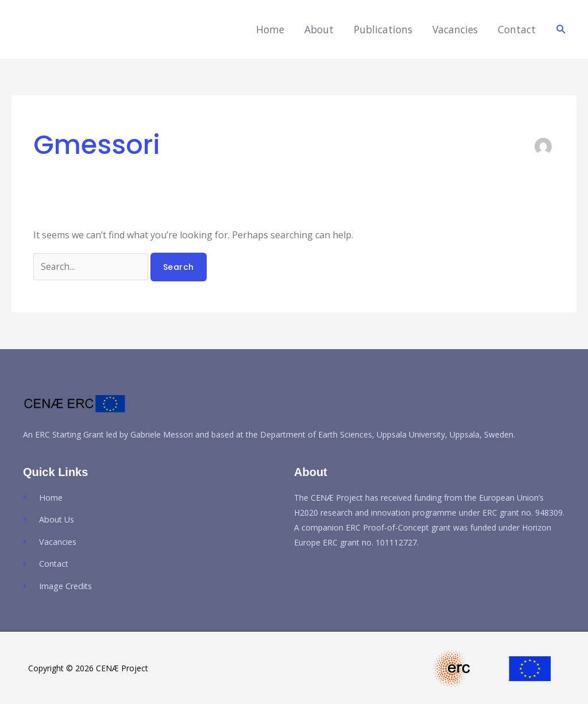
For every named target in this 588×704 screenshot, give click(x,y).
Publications (383, 29)
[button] (561, 30)
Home (270, 29)
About (319, 29)
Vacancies (455, 29)
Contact (517, 29)
